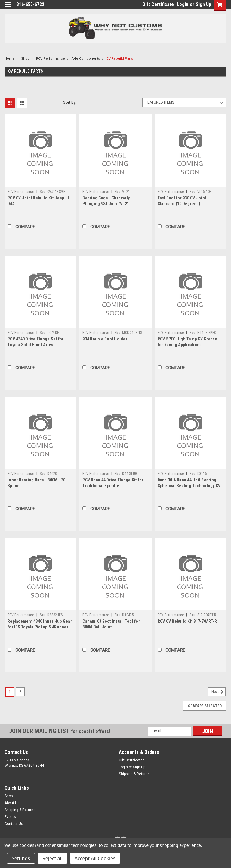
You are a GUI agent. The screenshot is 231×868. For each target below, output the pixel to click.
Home (9, 59)
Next (219, 692)
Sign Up (203, 4)
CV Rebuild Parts (120, 59)
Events (10, 817)
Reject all (52, 858)
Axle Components (86, 59)
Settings (21, 858)
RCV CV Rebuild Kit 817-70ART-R (187, 621)
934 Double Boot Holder (105, 339)
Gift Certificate (158, 4)
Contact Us (14, 824)
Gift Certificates (132, 760)
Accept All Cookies (95, 858)
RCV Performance (51, 59)
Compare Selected (205, 706)
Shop (25, 59)
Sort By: (70, 102)
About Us (12, 803)
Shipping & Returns (134, 774)
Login (183, 4)
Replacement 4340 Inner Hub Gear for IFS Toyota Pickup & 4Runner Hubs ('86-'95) (40, 627)
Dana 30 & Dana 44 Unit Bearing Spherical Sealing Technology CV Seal (189, 486)
